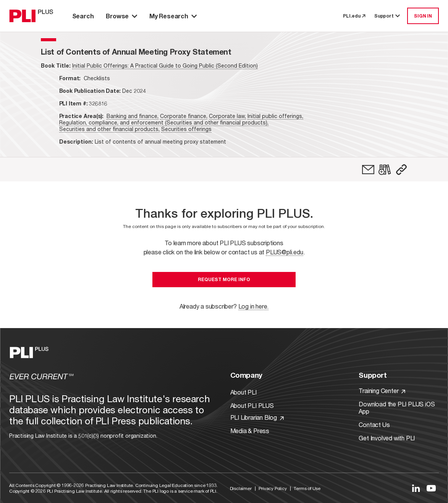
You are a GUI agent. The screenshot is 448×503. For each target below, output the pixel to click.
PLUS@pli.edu (285, 252)
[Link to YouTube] (431, 488)
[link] (368, 170)
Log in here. (254, 306)
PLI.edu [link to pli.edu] (354, 16)
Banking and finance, (133, 116)
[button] (401, 170)
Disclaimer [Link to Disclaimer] (241, 488)
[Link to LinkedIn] (416, 488)
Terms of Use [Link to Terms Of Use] (307, 488)
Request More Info (224, 279)
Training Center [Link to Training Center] (382, 391)
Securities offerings (186, 129)
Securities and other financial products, (109, 129)
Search (83, 16)
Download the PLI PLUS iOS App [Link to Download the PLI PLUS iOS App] (397, 408)
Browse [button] (121, 16)
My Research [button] (173, 16)
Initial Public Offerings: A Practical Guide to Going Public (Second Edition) (165, 66)
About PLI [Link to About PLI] (243, 392)
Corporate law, (227, 116)
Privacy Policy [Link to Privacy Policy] (273, 488)
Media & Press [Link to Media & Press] (250, 431)
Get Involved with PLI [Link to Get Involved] (387, 438)
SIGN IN (423, 16)
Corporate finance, (184, 116)
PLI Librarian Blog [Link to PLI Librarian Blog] (257, 417)
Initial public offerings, (275, 116)
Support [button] (388, 16)
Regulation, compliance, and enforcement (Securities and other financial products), (164, 122)
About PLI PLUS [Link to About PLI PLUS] (252, 405)
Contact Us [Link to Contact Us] (374, 425)
